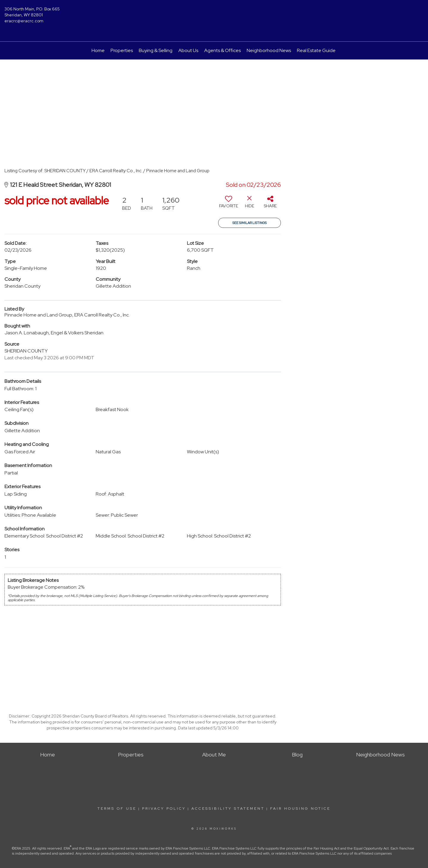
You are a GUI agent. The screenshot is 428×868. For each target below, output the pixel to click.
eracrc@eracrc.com (24, 21)
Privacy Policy (164, 809)
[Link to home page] (214, 13)
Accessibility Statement (228, 809)
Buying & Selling (156, 50)
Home (98, 50)
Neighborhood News (269, 50)
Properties (122, 50)
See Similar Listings (250, 223)
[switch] (229, 204)
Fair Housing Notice (300, 809)
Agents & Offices (222, 50)
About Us (188, 50)
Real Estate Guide (316, 50)
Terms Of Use (117, 809)
